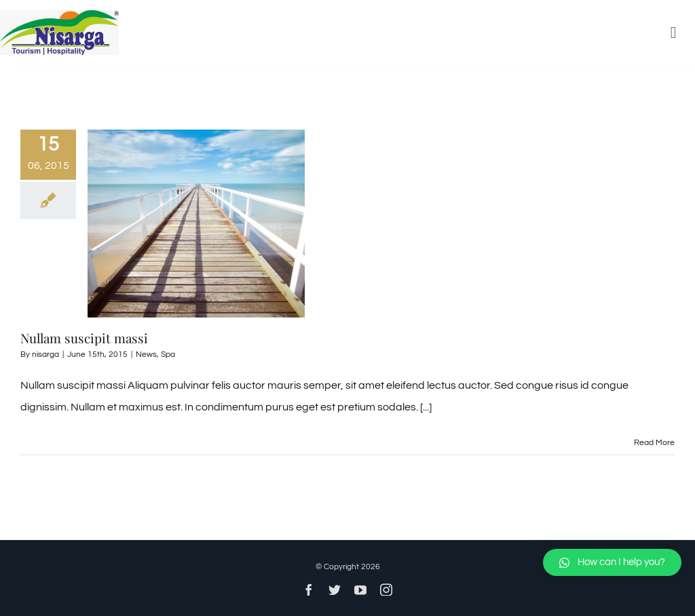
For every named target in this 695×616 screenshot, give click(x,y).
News (146, 354)
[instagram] (386, 590)
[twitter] (335, 590)
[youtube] (360, 590)
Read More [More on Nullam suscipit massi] (654, 443)
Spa (168, 354)
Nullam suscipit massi (84, 338)
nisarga (45, 354)
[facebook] (309, 590)
